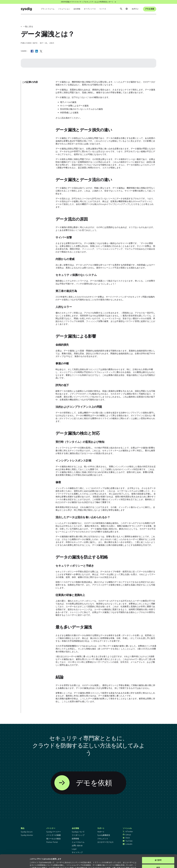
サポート (101, 832)
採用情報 (75, 839)
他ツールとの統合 (54, 839)
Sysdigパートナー (54, 832)
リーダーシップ (78, 835)
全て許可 (158, 847)
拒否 (158, 854)
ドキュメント (103, 839)
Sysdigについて (78, 832)
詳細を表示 (34, 864)
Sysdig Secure (27, 832)
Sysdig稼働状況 (104, 835)
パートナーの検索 (54, 835)
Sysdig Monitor (27, 835)
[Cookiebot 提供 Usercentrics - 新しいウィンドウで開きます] (15, 864)
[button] (48, 9)
